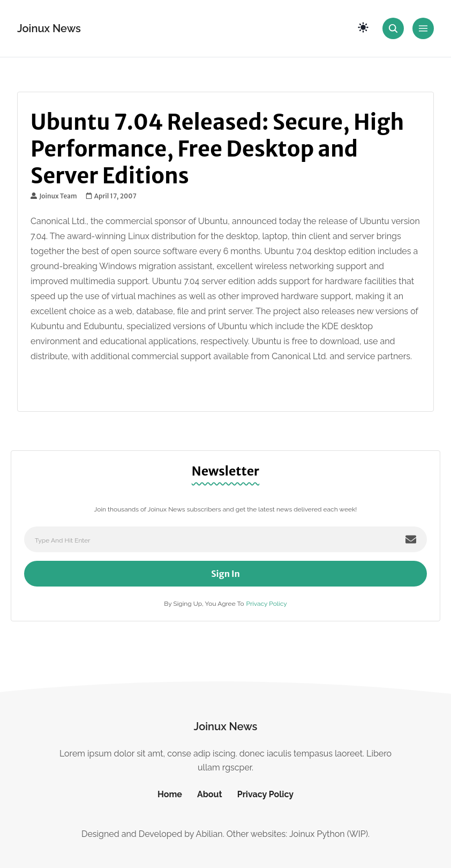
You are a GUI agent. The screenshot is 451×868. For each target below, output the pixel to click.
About (210, 794)
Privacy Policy (267, 604)
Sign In (225, 574)
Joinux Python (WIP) (329, 834)
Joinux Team (54, 196)
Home (170, 794)
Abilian (209, 834)
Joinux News (49, 28)
